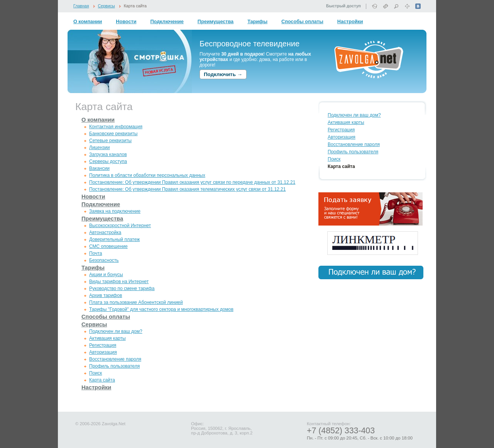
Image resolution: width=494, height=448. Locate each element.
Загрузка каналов (108, 154)
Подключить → (223, 74)
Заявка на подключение (115, 211)
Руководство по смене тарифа (122, 288)
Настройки (350, 22)
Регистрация (103, 345)
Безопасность (104, 260)
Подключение (167, 22)
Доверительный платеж (114, 239)
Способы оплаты (302, 22)
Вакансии (99, 168)
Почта (96, 253)
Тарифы (257, 22)
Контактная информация (116, 127)
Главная (81, 6)
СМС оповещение (108, 246)
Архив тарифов (106, 295)
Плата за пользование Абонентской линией (136, 302)
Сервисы (107, 6)
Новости (126, 22)
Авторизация (103, 352)
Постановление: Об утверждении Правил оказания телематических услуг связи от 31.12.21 (187, 189)
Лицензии (100, 148)
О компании (88, 22)
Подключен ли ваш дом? (116, 331)
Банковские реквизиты (113, 134)
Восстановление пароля (115, 359)
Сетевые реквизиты (110, 141)
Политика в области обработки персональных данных (147, 175)
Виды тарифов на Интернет (119, 282)
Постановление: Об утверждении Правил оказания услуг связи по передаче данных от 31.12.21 (192, 182)
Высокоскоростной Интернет (120, 226)
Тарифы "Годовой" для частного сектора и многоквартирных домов (161, 309)
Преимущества (216, 22)
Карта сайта (135, 6)
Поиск (96, 373)
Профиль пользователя (114, 366)
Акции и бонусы (106, 275)
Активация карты (107, 338)
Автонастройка (105, 232)
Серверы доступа (108, 161)
